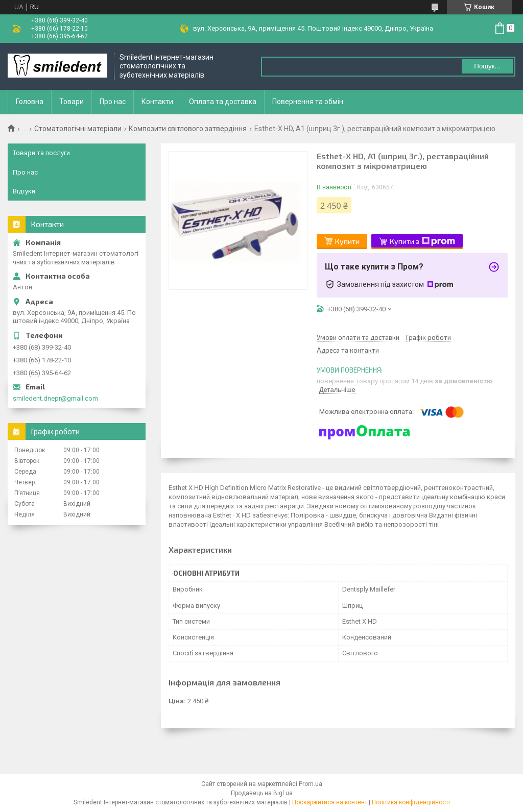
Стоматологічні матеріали (78, 129)
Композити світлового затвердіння (188, 129)
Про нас (113, 102)
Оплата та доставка (223, 102)
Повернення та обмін (308, 102)
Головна (30, 102)
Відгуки (24, 191)
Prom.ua (311, 784)
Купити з (422, 241)
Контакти (157, 102)
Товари (72, 102)
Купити (347, 241)
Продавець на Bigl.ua (262, 793)
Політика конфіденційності (411, 802)
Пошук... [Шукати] (487, 66)
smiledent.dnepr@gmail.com (55, 398)
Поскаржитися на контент (330, 802)
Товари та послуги (41, 153)
